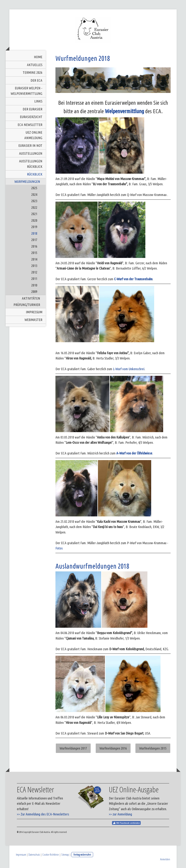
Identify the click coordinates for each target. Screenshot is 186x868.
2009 (34, 292)
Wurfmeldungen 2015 (153, 748)
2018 (34, 233)
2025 (34, 188)
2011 (34, 279)
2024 (34, 194)
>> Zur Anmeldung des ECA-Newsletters (43, 814)
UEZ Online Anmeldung (33, 135)
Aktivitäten (31, 298)
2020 (34, 220)
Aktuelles (35, 65)
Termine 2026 (32, 72)
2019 (34, 227)
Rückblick (35, 174)
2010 (34, 285)
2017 (34, 240)
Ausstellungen (31, 153)
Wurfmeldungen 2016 (113, 748)
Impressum (34, 312)
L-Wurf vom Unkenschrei (129, 369)
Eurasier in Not (30, 145)
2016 (34, 246)
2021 (34, 214)
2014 (34, 259)
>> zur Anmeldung (120, 814)
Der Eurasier (32, 109)
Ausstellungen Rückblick (31, 164)
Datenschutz (34, 854)
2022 (34, 207)
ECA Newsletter (30, 125)
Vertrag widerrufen (82, 854)
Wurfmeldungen (27, 182)
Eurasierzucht (31, 117)
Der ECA (36, 80)
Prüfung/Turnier (27, 305)
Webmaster (33, 320)
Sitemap (65, 854)
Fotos (59, 548)
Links (38, 101)
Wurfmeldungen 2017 (73, 748)
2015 (34, 253)
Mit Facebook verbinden (126, 823)
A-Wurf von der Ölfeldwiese (134, 453)
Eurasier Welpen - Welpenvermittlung (27, 91)
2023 (34, 201)
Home (38, 57)
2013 (34, 266)
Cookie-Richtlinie (51, 854)
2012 (34, 272)
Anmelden (165, 859)
